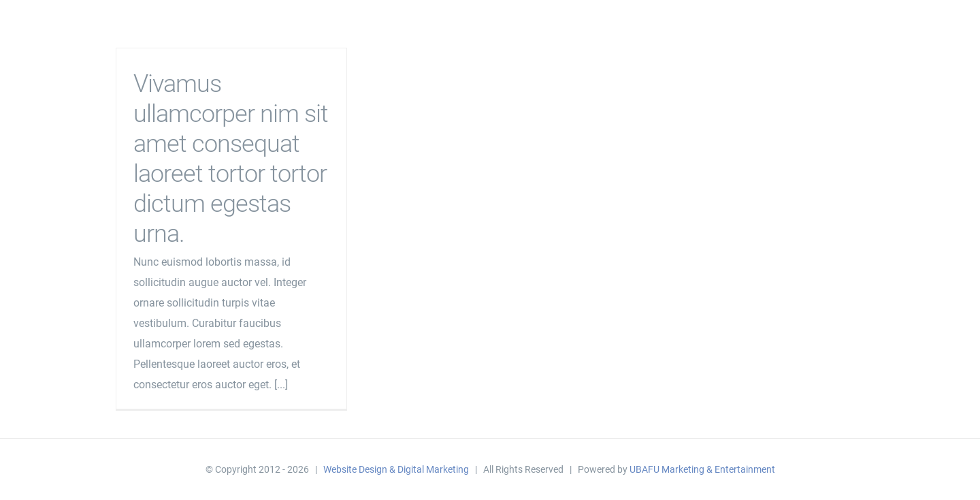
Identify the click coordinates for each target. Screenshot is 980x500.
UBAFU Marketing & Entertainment (702, 469)
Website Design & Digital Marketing (396, 469)
